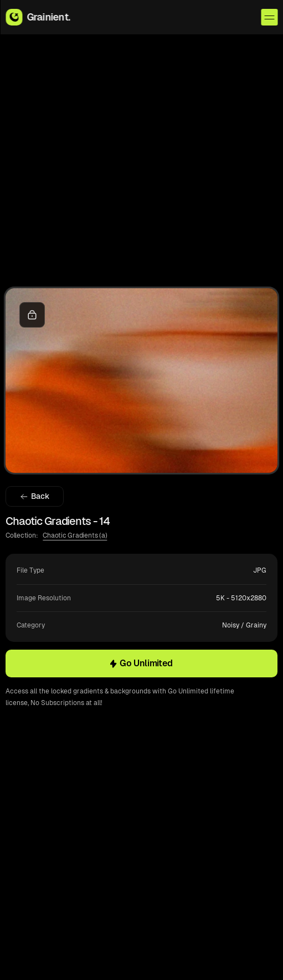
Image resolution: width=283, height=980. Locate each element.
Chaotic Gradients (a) (75, 535)
